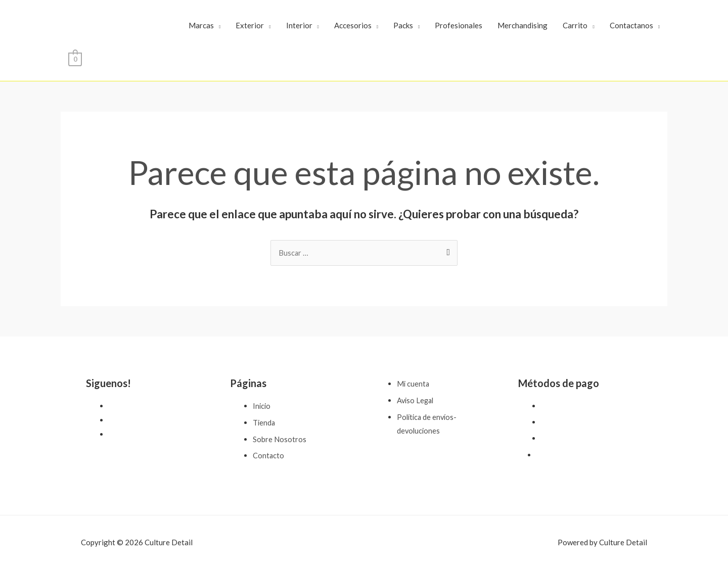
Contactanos (631, 25)
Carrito (575, 25)
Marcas (201, 25)
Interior (299, 25)
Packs (403, 25)
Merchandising (522, 25)
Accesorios (353, 25)
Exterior (250, 25)
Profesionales (459, 25)
